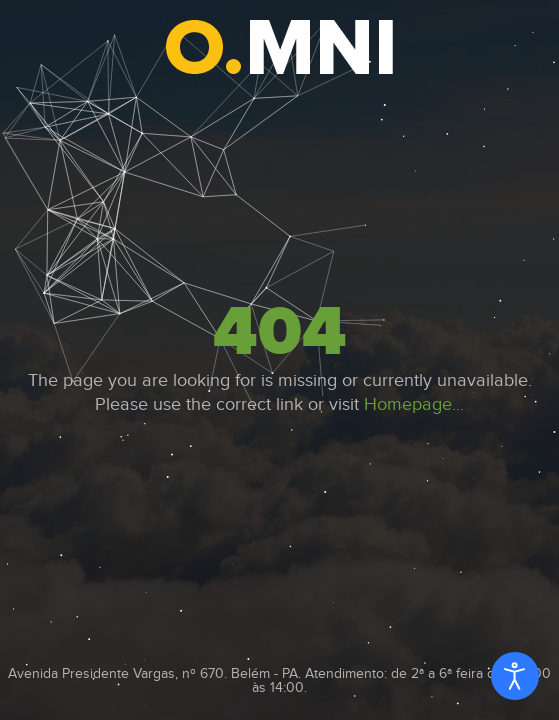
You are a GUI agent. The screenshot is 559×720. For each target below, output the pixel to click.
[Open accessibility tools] (515, 676)
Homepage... (414, 404)
